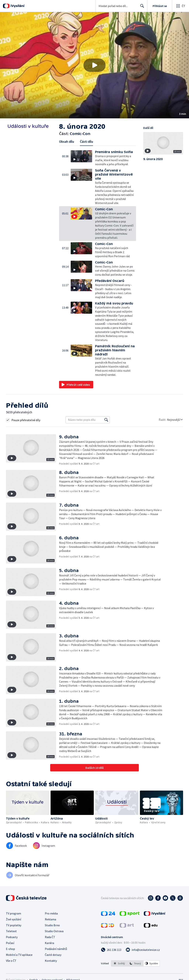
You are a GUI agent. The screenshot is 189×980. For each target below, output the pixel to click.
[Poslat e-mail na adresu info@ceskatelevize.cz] (143, 950)
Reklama (50, 919)
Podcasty (12, 937)
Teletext (11, 931)
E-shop (10, 949)
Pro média (51, 913)
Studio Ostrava (54, 931)
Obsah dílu (67, 142)
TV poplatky (14, 925)
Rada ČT (50, 937)
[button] (94, 65)
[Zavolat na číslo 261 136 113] (111, 950)
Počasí (10, 943)
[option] (119, 963)
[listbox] (135, 963)
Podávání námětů (56, 949)
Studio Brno (52, 925)
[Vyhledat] (106, 420)
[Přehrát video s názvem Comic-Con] (94, 65)
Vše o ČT (11, 961)
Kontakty (51, 961)
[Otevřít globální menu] (181, 6)
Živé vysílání (13, 919)
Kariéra (49, 943)
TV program (13, 913)
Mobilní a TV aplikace (19, 955)
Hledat (141, 7)
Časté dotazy (53, 955)
